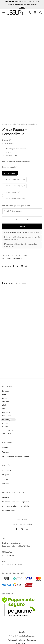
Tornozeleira (7, 434)
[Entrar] (30, 13)
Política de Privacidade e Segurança (16, 502)
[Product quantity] (22, 219)
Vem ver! (22, 7)
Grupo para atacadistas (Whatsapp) (16, 456)
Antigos (9, 258)
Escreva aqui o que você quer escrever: (17, 206)
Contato (5, 448)
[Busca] (40, 13)
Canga (5, 398)
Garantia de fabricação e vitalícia (17, 233)
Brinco (5, 395)
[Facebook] (13, 266)
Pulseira (5, 427)
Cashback (6, 452)
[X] (18, 266)
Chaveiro (6, 402)
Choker (5, 405)
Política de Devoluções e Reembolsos (16, 506)
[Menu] (4, 13)
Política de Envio (8, 511)
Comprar (22, 226)
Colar (4, 409)
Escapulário (7, 416)
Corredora (6, 484)
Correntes (6, 412)
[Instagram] (22, 529)
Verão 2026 (6, 470)
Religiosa (6, 475)
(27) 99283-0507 (8, 555)
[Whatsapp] (26, 266)
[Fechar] (42, 5)
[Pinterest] (22, 266)
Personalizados (18, 258)
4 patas (5, 479)
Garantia (5, 497)
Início (4, 124)
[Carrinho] (35, 13)
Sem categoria (8, 430)
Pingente (6, 423)
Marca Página (12, 124)
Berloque (6, 391)
